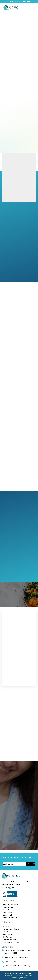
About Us (6, 926)
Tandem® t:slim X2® (10, 918)
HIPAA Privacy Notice (10, 940)
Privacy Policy (10, 976)
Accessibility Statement (20, 978)
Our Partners (8, 937)
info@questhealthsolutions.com (16, 957)
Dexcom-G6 (8, 915)
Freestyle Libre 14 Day (11, 905)
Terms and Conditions (25, 976)
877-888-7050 (25, 2)
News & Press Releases (11, 929)
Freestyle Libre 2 (9, 907)
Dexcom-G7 (8, 912)
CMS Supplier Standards (12, 942)
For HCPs (6, 932)
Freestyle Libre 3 (9, 910)
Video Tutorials (8, 934)
